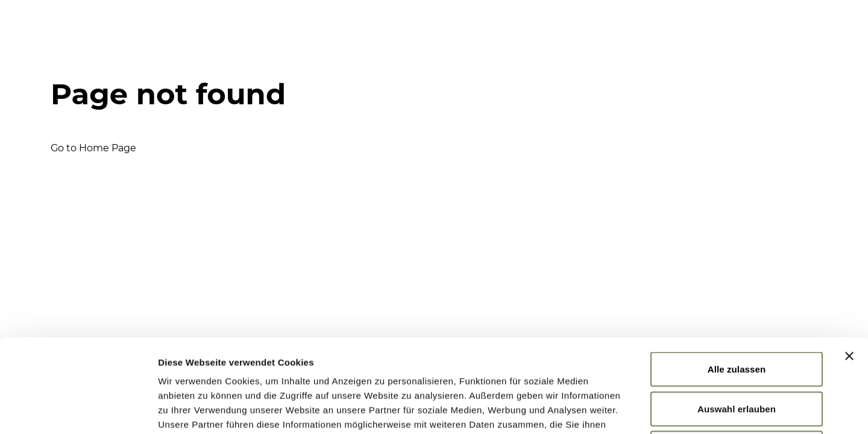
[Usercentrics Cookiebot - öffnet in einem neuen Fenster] (78, 410)
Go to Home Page (93, 148)
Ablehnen (736, 355)
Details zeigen (641, 410)
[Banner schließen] (849, 263)
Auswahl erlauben (737, 316)
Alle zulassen (737, 276)
